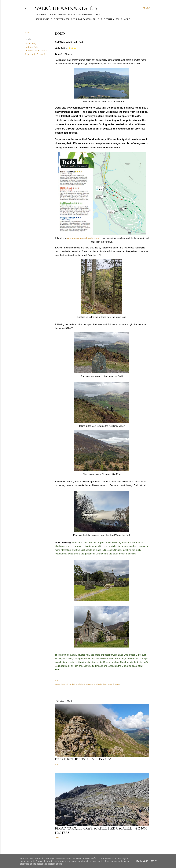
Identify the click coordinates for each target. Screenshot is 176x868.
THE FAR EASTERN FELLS (86, 19)
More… (127, 19)
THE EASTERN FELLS (61, 19)
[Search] (147, 8)
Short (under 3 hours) (35, 54)
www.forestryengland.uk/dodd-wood (84, 238)
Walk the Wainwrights (66, 8)
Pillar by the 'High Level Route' (83, 759)
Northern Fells (31, 47)
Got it (154, 861)
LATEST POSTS (42, 19)
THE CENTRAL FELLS (111, 19)
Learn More (142, 861)
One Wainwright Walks (36, 51)
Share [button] (27, 33)
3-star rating (30, 44)
